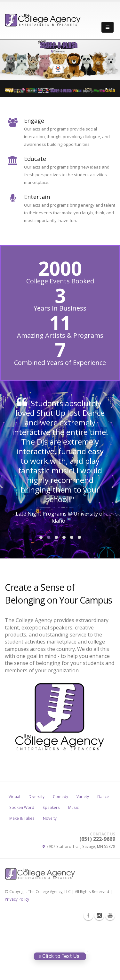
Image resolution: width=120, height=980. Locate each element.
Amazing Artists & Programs (60, 336)
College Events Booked (60, 281)
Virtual (14, 851)
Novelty (50, 873)
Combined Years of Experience (60, 363)
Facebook (88, 970)
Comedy (60, 851)
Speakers (51, 862)
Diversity (36, 851)
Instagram (99, 970)
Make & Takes (22, 873)
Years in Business (60, 308)
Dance (103, 851)
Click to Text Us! (60, 956)
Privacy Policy (17, 954)
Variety (83, 851)
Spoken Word (22, 862)
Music (73, 862)
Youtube (110, 970)
